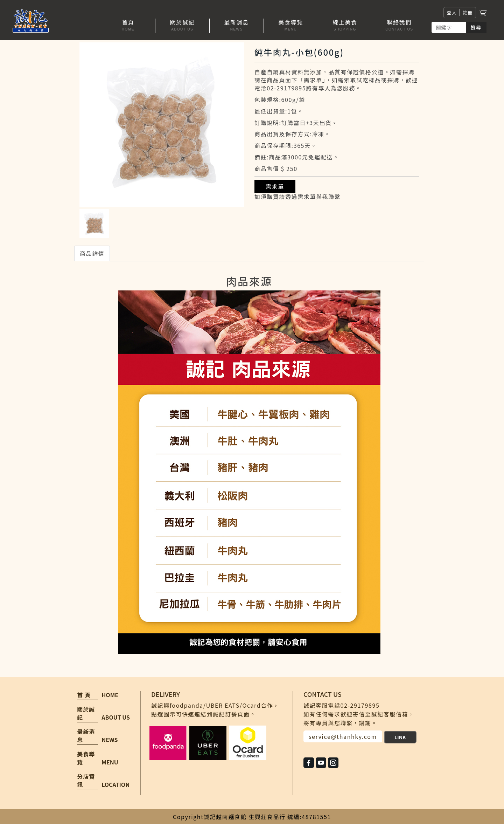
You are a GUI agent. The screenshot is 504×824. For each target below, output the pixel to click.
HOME (110, 695)
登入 (452, 12)
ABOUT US (116, 717)
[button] (183, 26)
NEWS (110, 740)
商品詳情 (92, 253)
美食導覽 (86, 758)
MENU (110, 762)
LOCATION (115, 784)
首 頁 (84, 695)
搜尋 (476, 27)
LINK (400, 737)
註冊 (468, 12)
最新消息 (86, 736)
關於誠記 (86, 713)
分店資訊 (86, 781)
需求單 (275, 186)
